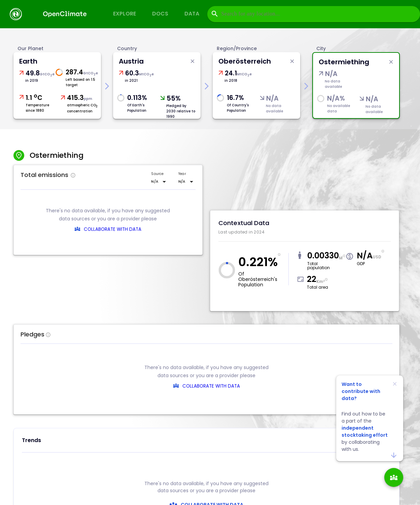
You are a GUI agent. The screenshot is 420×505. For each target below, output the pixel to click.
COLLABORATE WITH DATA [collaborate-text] (211, 386)
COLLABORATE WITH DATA (113, 229)
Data (192, 14)
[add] (394, 477)
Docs (160, 14)
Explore (125, 14)
